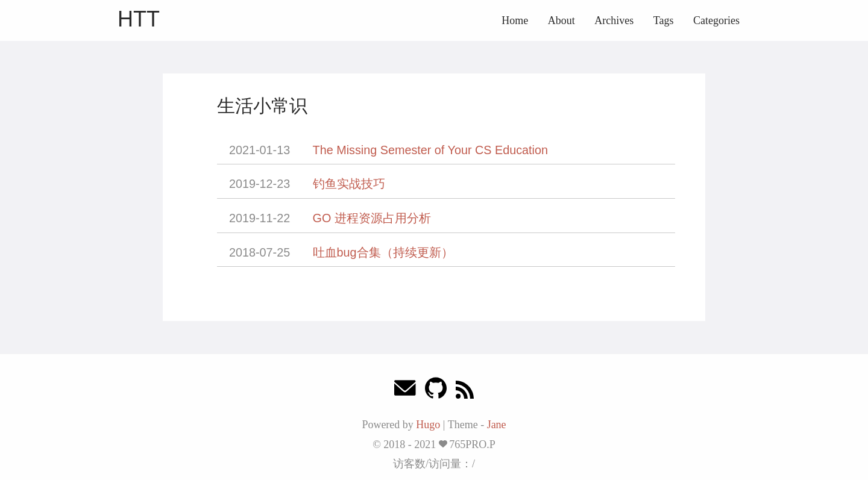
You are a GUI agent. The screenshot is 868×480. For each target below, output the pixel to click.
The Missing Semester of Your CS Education (430, 150)
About (561, 20)
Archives (614, 20)
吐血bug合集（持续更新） (383, 252)
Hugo (428, 425)
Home (515, 20)
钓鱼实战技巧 (349, 184)
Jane (497, 425)
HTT (139, 19)
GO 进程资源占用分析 (372, 218)
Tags (664, 20)
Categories (716, 20)
